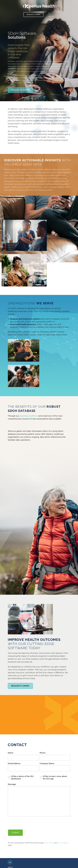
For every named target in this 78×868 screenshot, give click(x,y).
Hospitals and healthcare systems (25, 319)
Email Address (14, 763)
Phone (43, 753)
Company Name (47, 763)
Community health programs (23, 324)
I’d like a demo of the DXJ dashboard (22, 778)
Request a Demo (33, 14)
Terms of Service (63, 843)
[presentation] (24, 823)
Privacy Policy (49, 843)
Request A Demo (20, 90)
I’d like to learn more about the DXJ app (55, 778)
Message (12, 784)
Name (11, 753)
